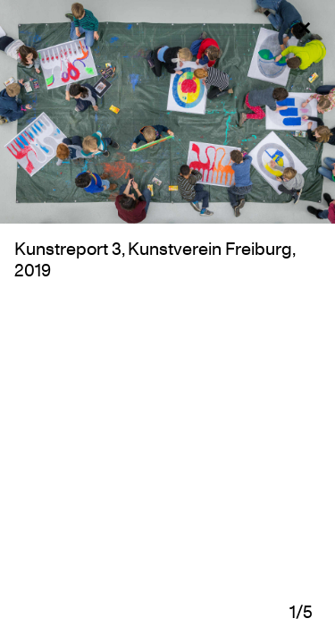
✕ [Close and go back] (304, 29)
